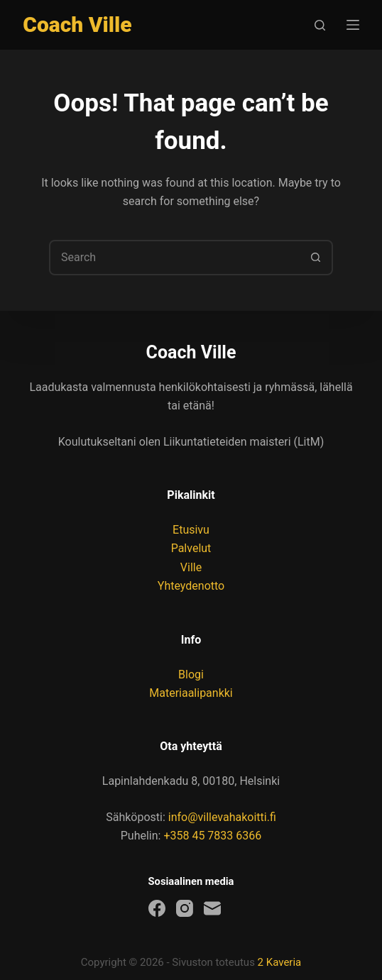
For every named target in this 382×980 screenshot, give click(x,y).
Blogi (191, 675)
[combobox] (175, 258)
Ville (191, 567)
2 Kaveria (280, 962)
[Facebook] (157, 908)
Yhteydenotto (191, 586)
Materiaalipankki (191, 693)
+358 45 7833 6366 (212, 836)
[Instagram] (185, 908)
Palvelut (191, 548)
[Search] (320, 25)
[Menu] (353, 25)
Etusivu (191, 530)
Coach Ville (77, 24)
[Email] (212, 908)
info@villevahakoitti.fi (222, 817)
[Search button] (315, 258)
